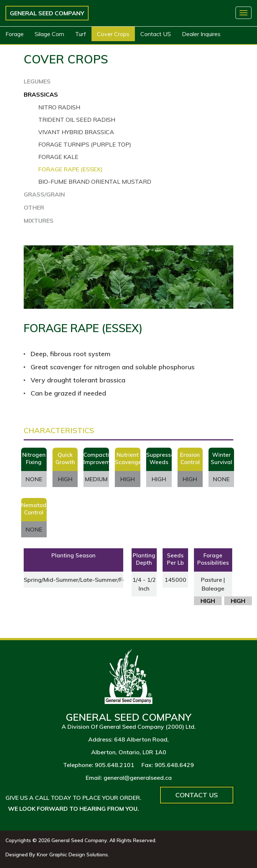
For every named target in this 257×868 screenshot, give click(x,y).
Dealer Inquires (201, 34)
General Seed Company (47, 13)
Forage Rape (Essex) (70, 169)
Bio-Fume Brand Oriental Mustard (95, 182)
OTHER (34, 207)
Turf (81, 34)
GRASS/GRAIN (44, 194)
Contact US (156, 34)
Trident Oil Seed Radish (77, 120)
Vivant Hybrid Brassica (76, 132)
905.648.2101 (114, 765)
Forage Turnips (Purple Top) (85, 144)
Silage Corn (49, 34)
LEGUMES (37, 81)
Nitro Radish (59, 107)
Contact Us (197, 795)
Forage (15, 34)
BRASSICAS (41, 94)
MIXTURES (39, 221)
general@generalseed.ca (138, 778)
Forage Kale (58, 157)
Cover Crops (113, 34)
